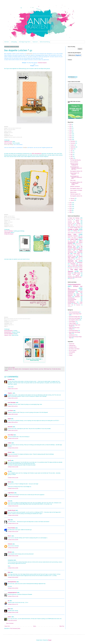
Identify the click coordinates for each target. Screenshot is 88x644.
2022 (71, 124)
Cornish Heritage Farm (75, 228)
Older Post (62, 626)
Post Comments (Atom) (15, 628)
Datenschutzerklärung (45, 42)
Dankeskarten (71, 291)
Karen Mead (11, 435)
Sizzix (79, 258)
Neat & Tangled (77, 249)
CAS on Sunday (8, 143)
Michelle (10, 552)
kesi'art (71, 278)
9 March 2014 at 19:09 (13, 414)
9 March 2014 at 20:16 (13, 422)
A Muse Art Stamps (74, 218)
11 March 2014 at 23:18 (13, 506)
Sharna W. (10, 427)
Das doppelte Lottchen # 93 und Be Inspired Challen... (76, 183)
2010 (71, 208)
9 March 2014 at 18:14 (13, 406)
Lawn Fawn (41, 369)
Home (35, 626)
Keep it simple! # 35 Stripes (76, 190)
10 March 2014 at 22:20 (13, 488)
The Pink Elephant (9, 334)
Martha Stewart (71, 245)
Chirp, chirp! (73, 180)
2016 (71, 136)
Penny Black (77, 254)
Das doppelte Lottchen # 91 (76, 196)
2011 (71, 206)
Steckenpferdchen (8, 331)
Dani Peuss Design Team (74, 317)
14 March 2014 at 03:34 (13, 548)
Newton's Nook (71, 251)
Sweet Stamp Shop (74, 267)
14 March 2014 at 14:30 (13, 556)
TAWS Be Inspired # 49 (75, 194)
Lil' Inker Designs (72, 241)
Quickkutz (78, 255)
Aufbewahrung (72, 345)
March (72, 158)
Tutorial (71, 355)
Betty (9, 572)
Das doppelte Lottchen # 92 (76, 188)
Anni (10, 368)
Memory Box (72, 246)
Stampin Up (72, 261)
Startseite (6, 42)
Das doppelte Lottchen (17, 369)
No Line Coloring (73, 350)
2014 (71, 140)
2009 (71, 210)
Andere (78, 294)
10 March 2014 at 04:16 (13, 448)
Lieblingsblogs (14, 42)
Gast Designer (72, 322)
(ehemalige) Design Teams (25, 42)
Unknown (10, 544)
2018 (71, 132)
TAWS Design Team (48, 369)
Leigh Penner (11, 493)
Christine (25, 148)
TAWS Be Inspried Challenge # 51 (74, 164)
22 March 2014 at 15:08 (13, 612)
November (73, 143)
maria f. (10, 617)
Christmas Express (42, 63)
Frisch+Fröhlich (11, 528)
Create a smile (73, 229)
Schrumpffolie (72, 352)
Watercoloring (73, 192)
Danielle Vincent (12, 510)
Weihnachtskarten (72, 290)
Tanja (9, 520)
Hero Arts (72, 234)
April (72, 156)
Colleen (10, 443)
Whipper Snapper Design (74, 274)
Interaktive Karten (73, 347)
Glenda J (10, 452)
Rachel (9, 482)
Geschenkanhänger (72, 299)
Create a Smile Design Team (75, 314)
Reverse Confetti (72, 256)
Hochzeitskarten (71, 298)
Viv (9, 601)
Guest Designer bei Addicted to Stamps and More (76, 177)
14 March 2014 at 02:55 (13, 540)
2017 (71, 134)
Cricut (69, 231)
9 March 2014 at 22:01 (13, 430)
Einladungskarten (72, 302)
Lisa (9, 501)
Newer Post (7, 626)
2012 (71, 205)
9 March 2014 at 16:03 (13, 389)
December (73, 141)
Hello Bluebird (78, 233)
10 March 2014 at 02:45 (13, 439)
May (72, 155)
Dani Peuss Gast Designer (75, 318)
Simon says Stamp (9, 145)
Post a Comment (10, 623)
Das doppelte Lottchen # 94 (76, 171)
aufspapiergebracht (12, 593)
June (72, 153)
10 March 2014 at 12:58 (13, 467)
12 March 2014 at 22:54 (13, 532)
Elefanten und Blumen (75, 186)
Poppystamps (70, 255)
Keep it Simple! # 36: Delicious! (75, 174)
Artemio (78, 224)
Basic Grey (78, 225)
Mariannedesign (78, 244)
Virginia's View (8, 335)
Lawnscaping (7, 233)
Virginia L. (10, 393)
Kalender (69, 306)
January (72, 200)
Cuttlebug (75, 231)
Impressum (35, 42)
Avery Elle (70, 225)
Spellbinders (70, 259)
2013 (71, 203)
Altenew (77, 221)
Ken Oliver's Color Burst (74, 349)
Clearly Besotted (71, 226)
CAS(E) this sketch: (9, 234)
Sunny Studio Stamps (77, 265)
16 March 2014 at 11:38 (13, 596)
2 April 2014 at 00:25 (12, 621)
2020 (71, 128)
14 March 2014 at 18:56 (13, 568)
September (73, 147)
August (72, 149)
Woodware (70, 276)
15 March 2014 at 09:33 (13, 577)
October (72, 145)
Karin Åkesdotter (12, 403)
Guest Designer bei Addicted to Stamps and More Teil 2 (76, 168)
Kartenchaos (30, 54)
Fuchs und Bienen (74, 162)
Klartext (80, 237)
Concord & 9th (79, 226)
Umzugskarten (71, 301)
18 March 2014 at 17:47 (13, 604)
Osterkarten (77, 297)
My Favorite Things (75, 247)
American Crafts (71, 224)
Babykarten (10, 369)
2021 (71, 126)
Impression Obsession (34, 369)
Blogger (50, 640)
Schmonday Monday (73, 331)
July (71, 151)
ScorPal (71, 354)
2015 (71, 138)
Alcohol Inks (70, 219)
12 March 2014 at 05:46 (13, 515)
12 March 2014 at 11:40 (13, 524)
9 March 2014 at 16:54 (13, 398)
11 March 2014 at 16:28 (13, 497)
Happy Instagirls (72, 323)
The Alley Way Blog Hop (75, 160)
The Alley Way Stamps (56, 369)
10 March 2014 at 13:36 (13, 478)
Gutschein (78, 305)
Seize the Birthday (9, 231)
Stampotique (80, 262)
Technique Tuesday (78, 268)
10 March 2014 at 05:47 (13, 456)
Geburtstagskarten (26, 369)
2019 (71, 130)
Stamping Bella (71, 262)
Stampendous (78, 259)
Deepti (9, 419)
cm (9, 471)
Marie (9, 609)
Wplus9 (6, 370)
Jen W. (9, 460)
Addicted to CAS (8, 141)
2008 (71, 212)
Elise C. (10, 536)
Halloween (76, 304)
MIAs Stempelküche (37, 154)
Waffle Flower (77, 273)
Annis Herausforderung (74, 312)
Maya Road (79, 245)
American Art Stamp (73, 222)
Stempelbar (73, 264)
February (73, 198)
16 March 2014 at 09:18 (13, 588)
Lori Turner (10, 411)
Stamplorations (8, 332)
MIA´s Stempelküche (75, 241)
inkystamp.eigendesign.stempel (75, 277)
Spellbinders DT (72, 335)
